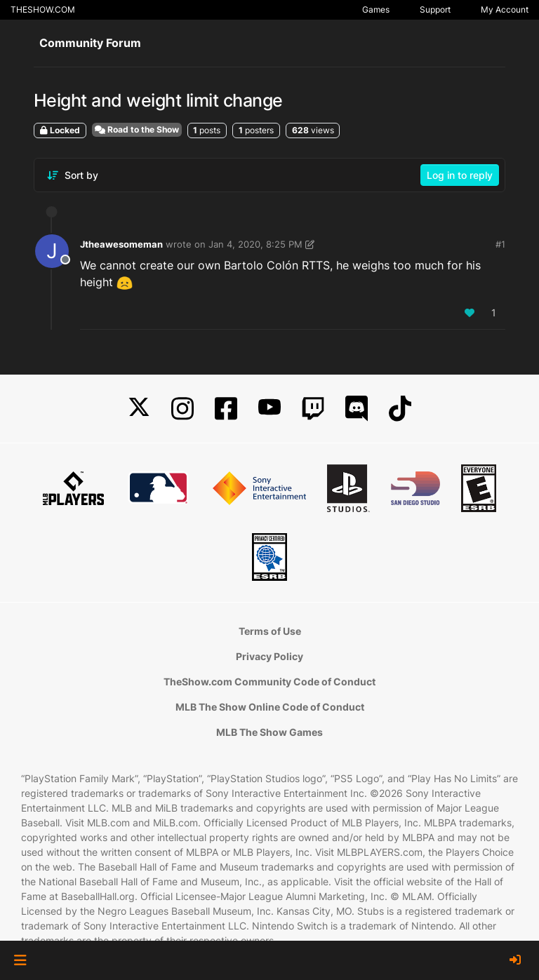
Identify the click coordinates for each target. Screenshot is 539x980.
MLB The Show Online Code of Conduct (270, 707)
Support (435, 9)
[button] (20, 960)
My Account (505, 9)
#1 (500, 244)
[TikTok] (400, 409)
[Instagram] (182, 409)
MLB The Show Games (269, 732)
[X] (139, 409)
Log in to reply (460, 175)
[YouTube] (269, 409)
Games (376, 9)
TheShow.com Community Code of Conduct (269, 682)
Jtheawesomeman (121, 244)
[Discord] (357, 409)
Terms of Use (270, 631)
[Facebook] (226, 409)
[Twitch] (313, 409)
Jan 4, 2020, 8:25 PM (255, 244)
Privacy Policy (269, 656)
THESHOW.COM (43, 9)
